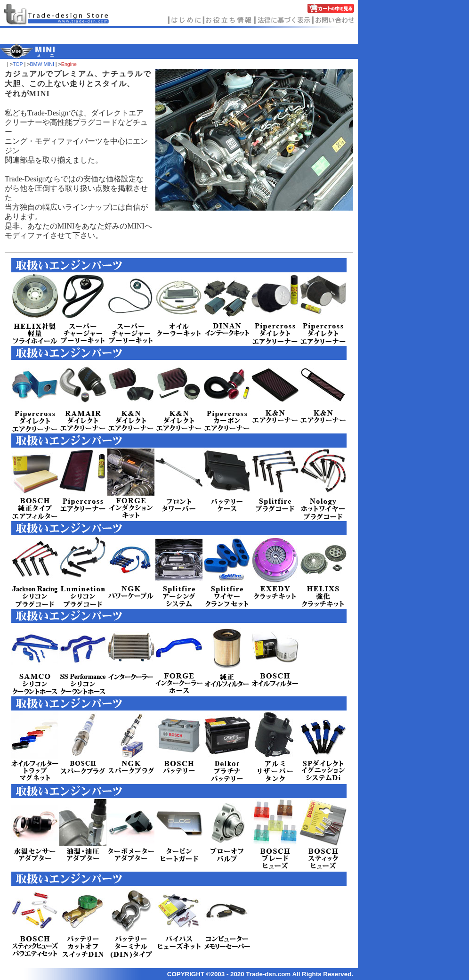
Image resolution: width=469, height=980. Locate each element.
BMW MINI (42, 64)
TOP (18, 64)
